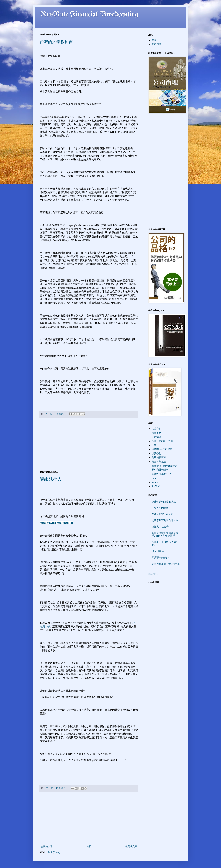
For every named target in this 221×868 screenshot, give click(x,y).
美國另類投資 (159, 462)
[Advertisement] (89, 444)
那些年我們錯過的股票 (164, 502)
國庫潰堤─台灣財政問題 (165, 466)
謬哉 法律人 (51, 479)
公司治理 (156, 437)
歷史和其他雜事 (160, 470)
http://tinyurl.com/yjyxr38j (56, 523)
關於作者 (156, 44)
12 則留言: (61, 788)
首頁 (89, 847)
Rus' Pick (156, 486)
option (155, 482)
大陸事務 (156, 433)
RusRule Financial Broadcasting (89, 14)
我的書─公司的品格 (162, 449)
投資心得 (156, 453)
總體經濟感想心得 (161, 474)
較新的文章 (47, 847)
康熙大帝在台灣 (160, 527)
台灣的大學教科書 (56, 42)
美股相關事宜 (159, 458)
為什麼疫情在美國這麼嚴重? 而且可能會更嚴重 (165, 534)
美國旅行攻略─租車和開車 (166, 564)
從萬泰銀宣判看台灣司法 (165, 520)
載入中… (153, 574)
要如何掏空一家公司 (162, 514)
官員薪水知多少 (160, 557)
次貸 (154, 445)
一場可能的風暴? (161, 508)
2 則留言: (60, 414)
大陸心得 (156, 429)
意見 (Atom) (54, 852)
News (154, 478)
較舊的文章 (131, 847)
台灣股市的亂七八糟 (162, 441)
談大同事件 (158, 551)
